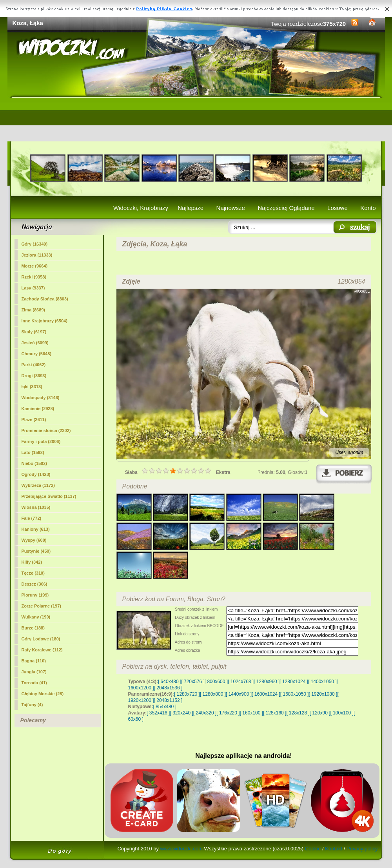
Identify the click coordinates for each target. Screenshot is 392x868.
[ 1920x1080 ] (323, 694)
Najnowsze (231, 208)
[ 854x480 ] (165, 707)
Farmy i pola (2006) (41, 441)
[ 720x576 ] (193, 682)
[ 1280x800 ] (213, 694)
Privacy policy (362, 849)
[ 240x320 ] (205, 713)
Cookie (313, 849)
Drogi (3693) (34, 376)
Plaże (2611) (34, 420)
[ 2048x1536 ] (168, 688)
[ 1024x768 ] (241, 682)
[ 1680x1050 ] (295, 694)
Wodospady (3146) (41, 398)
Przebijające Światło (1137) (49, 496)
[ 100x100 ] (342, 713)
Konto (368, 208)
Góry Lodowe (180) (41, 639)
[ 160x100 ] (251, 713)
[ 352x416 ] (158, 713)
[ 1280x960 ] (267, 682)
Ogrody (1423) (36, 474)
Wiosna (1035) (36, 507)
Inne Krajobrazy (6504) (44, 321)
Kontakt (334, 849)
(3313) (32, 387)
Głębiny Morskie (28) (43, 694)
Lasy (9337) (33, 288)
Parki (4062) (34, 365)
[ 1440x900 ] (239, 694)
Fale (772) (32, 518)
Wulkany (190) (36, 617)
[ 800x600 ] (216, 682)
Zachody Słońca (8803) (45, 299)
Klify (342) (32, 562)
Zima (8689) (34, 310)
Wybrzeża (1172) (38, 485)
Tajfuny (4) (32, 705)
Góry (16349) (35, 244)
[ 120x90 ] (320, 713)
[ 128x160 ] (275, 713)
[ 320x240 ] (181, 713)
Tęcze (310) (33, 573)
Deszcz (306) (34, 584)
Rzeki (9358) (34, 277)
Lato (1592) (33, 452)
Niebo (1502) (34, 463)
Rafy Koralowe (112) (42, 650)
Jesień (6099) (35, 343)
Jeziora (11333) (37, 255)
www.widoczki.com (181, 849)
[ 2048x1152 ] (168, 700)
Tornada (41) (34, 683)
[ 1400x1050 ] (322, 682)
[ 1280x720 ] (187, 694)
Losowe (338, 208)
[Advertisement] (196, 120)
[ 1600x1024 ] (266, 694)
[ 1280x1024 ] (294, 682)
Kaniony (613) (36, 529)
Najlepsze (191, 208)
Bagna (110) (34, 661)
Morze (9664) (35, 266)
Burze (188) (33, 628)
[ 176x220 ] (228, 713)
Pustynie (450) (36, 551)
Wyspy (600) (34, 540)
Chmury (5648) (36, 354)
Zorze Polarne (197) (41, 606)
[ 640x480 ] (170, 682)
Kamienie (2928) (38, 409)
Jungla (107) (34, 672)
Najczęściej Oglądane (286, 208)
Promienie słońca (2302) (46, 430)
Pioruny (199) (35, 595)
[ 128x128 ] (298, 713)
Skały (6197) (34, 332)
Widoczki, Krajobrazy (141, 208)
